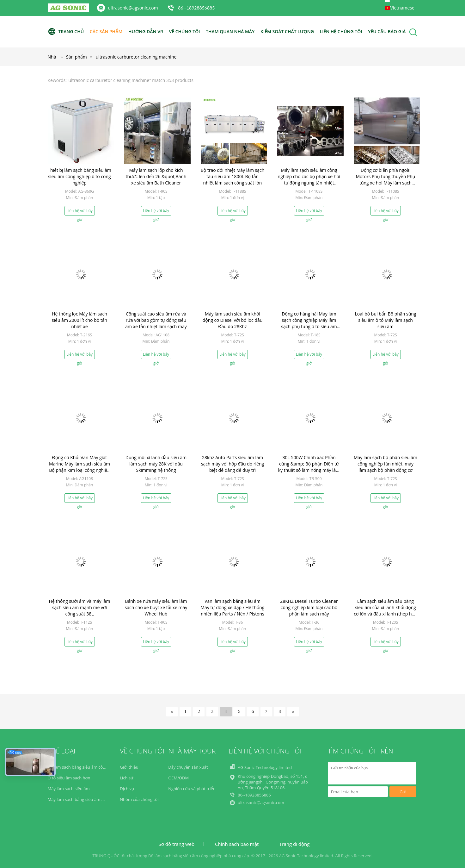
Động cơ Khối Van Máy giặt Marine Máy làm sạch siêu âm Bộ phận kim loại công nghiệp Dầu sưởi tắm (80, 467)
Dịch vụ (127, 789)
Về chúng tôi (185, 31)
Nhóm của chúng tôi (139, 799)
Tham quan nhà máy (230, 31)
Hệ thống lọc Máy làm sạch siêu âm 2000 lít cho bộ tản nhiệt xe (80, 320)
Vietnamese (402, 8)
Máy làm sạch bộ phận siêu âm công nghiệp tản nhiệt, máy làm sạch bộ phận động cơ (385, 464)
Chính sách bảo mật (237, 844)
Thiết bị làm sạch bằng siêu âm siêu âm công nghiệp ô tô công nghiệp (80, 176)
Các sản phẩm (106, 31)
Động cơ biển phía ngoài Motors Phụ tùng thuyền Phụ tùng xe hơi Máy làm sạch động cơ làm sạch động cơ (386, 180)
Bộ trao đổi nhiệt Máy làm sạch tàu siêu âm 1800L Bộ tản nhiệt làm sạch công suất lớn (233, 176)
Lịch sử (126, 778)
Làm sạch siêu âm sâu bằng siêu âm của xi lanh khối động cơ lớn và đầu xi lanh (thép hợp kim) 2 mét (385, 611)
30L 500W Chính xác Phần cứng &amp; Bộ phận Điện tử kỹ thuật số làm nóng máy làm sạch (309, 467)
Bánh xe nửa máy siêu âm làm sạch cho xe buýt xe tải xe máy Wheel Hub (156, 607)
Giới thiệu (129, 767)
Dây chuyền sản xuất (188, 767)
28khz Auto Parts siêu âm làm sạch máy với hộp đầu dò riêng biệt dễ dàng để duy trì (232, 464)
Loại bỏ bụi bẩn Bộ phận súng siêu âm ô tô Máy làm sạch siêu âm (386, 320)
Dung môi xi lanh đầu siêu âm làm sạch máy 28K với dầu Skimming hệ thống (156, 464)
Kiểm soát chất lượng (287, 31)
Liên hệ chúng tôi (341, 31)
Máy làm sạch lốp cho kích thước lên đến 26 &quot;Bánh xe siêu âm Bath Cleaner (156, 176)
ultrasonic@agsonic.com (133, 8)
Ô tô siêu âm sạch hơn (69, 778)
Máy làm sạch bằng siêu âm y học (80, 799)
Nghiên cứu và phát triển (192, 789)
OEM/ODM (178, 778)
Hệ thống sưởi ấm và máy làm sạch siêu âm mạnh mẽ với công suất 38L (80, 607)
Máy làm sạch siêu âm (69, 789)
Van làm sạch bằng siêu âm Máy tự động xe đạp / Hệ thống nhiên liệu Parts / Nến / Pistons (233, 607)
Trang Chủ (66, 32)
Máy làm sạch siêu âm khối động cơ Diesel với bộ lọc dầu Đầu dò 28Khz (233, 320)
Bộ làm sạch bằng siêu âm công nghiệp (85, 767)
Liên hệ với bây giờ (80, 212)
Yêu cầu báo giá (387, 31)
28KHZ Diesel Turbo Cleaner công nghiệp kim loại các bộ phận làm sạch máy (309, 607)
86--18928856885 (196, 8)
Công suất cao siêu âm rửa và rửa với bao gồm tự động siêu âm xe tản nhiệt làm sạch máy (156, 320)
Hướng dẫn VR (146, 31)
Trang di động (294, 844)
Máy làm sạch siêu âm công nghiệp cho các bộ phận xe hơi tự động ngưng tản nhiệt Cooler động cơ (309, 180)
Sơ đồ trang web (177, 844)
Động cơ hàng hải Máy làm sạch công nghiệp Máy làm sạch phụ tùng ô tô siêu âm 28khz (309, 323)
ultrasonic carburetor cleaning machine (136, 57)
